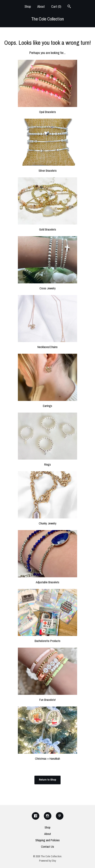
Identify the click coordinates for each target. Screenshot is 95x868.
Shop (28, 6)
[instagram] (48, 816)
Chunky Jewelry (48, 521)
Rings (48, 462)
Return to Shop (47, 780)
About (41, 6)
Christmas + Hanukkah (48, 756)
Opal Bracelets (48, 110)
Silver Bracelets (48, 168)
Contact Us (47, 847)
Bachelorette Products (48, 639)
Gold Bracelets (48, 227)
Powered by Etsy (48, 861)
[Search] (69, 7)
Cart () (56, 6)
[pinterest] (60, 816)
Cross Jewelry (48, 286)
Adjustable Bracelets (48, 580)
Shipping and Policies (47, 840)
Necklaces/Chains (48, 345)
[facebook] (36, 816)
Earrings (48, 404)
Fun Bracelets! (48, 698)
